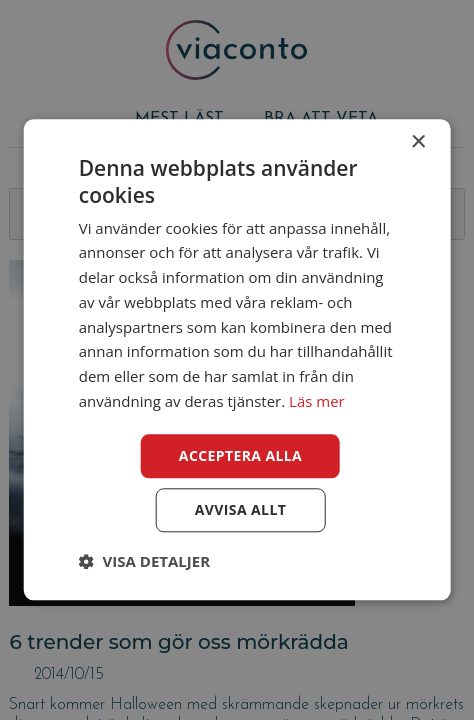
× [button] (417, 142)
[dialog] (237, 360)
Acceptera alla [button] (240, 455)
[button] (144, 562)
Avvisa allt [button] (240, 510)
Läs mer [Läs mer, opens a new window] (317, 401)
